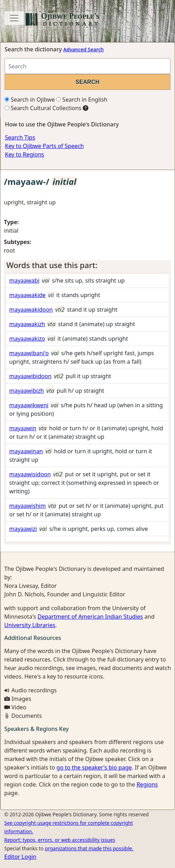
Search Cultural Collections (43, 108)
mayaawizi (23, 529)
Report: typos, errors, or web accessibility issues (60, 840)
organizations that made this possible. (89, 848)
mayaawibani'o (29, 353)
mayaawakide (27, 295)
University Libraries (30, 625)
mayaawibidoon (30, 376)
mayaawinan (26, 451)
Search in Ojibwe (30, 100)
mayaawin (23, 428)
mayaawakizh (27, 324)
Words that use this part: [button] (52, 265)
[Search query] (87, 66)
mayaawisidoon (30, 474)
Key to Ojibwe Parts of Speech (44, 146)
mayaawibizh (27, 391)
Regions (147, 784)
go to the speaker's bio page (94, 767)
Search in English (82, 100)
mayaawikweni (29, 405)
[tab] (87, 265)
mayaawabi (24, 280)
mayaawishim (27, 506)
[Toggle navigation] (14, 18)
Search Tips (20, 137)
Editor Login (20, 857)
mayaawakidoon (31, 310)
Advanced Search (83, 49)
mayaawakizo (27, 339)
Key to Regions (25, 154)
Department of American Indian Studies (90, 617)
